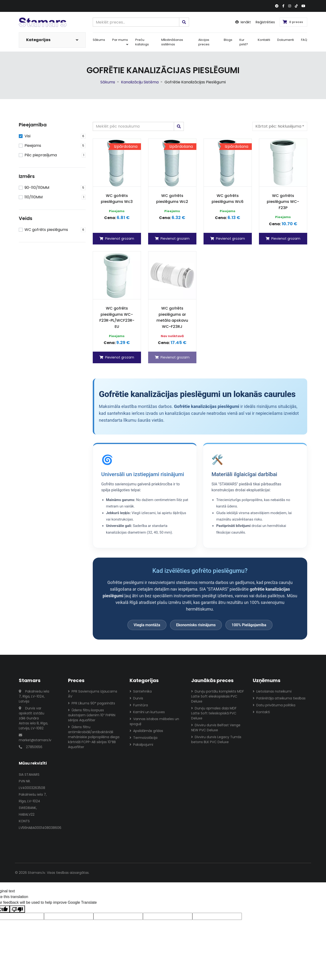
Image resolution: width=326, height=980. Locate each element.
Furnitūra (139, 705)
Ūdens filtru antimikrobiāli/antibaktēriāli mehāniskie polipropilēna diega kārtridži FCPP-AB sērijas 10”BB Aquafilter (94, 737)
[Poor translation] (17, 909)
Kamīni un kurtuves (147, 712)
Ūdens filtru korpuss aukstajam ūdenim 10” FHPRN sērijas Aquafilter (92, 715)
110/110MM (34, 197)
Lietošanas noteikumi (272, 691)
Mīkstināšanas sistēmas (172, 42)
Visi (27, 136)
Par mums (120, 42)
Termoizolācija (144, 738)
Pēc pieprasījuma (41, 155)
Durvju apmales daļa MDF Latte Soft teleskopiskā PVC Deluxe (214, 713)
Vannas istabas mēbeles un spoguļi (154, 721)
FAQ (304, 40)
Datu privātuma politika (274, 705)
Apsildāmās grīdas (146, 731)
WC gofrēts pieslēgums (46, 230)
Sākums (99, 40)
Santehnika (141, 691)
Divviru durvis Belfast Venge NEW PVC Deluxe (216, 728)
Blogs (228, 40)
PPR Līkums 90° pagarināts (92, 703)
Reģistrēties (265, 22)
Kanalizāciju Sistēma (140, 82)
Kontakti (264, 40)
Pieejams (33, 146)
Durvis (136, 698)
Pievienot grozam (117, 239)
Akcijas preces (204, 42)
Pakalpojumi (141, 745)
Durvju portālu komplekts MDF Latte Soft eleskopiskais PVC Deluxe (218, 696)
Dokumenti (286, 40)
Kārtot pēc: (278, 126)
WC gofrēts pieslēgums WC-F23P (283, 202)
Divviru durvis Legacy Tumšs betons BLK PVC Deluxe (216, 739)
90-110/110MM (37, 188)
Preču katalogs (142, 42)
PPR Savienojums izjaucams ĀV (93, 694)
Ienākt (243, 22)
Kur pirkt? (244, 42)
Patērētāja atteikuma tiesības (279, 698)
